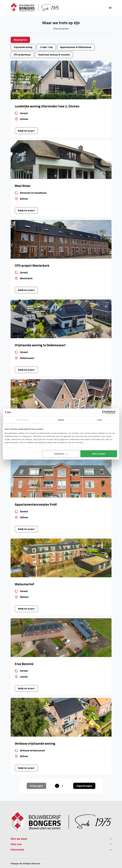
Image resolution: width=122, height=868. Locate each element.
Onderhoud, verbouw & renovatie (54, 55)
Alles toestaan (99, 454)
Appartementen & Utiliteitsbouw (76, 47)
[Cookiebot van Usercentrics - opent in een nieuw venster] (106, 412)
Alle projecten (20, 40)
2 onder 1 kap (46, 47)
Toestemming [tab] (22, 420)
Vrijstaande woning (23, 47)
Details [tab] (61, 420)
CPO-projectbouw (22, 55)
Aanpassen (61, 454)
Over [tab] (100, 420)
